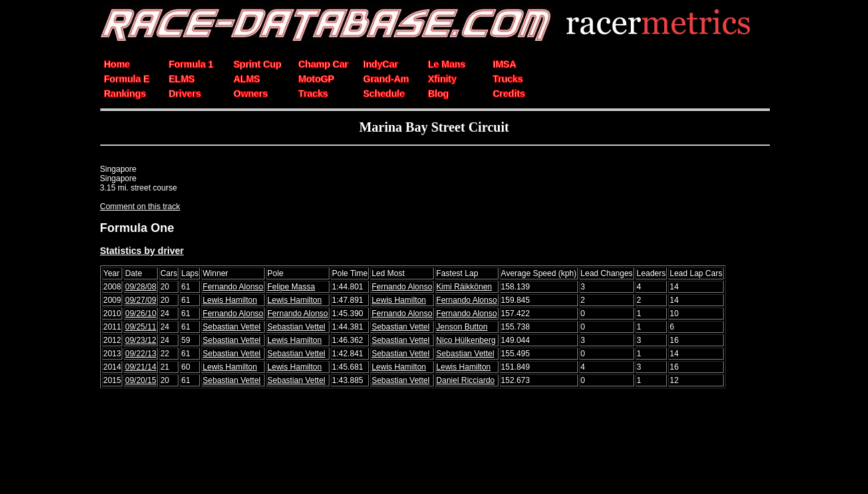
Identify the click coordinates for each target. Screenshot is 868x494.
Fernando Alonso (233, 287)
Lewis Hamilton (230, 300)
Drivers (185, 94)
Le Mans (447, 64)
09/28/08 (141, 287)
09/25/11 (141, 327)
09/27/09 (141, 300)
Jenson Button (462, 327)
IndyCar (381, 64)
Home (117, 64)
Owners (251, 94)
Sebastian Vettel (232, 327)
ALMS (247, 79)
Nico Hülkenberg (466, 340)
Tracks (313, 94)
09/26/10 (141, 314)
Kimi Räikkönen (464, 287)
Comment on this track (140, 207)
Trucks (508, 79)
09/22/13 (141, 354)
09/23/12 (141, 340)
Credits (509, 94)
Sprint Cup (258, 64)
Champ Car (324, 64)
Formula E (127, 79)
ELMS (182, 79)
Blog (439, 94)
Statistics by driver (142, 251)
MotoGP (317, 79)
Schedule (384, 94)
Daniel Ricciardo (465, 380)
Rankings (125, 94)
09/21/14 (141, 367)
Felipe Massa (291, 287)
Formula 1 (191, 64)
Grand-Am (386, 79)
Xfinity (443, 79)
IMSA (505, 64)
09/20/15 (141, 380)
